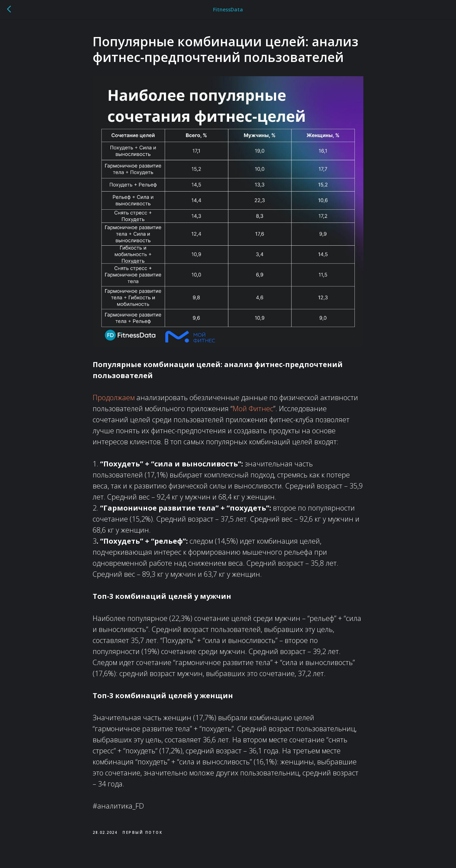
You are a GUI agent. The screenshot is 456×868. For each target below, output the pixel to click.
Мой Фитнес (253, 409)
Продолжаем (114, 398)
